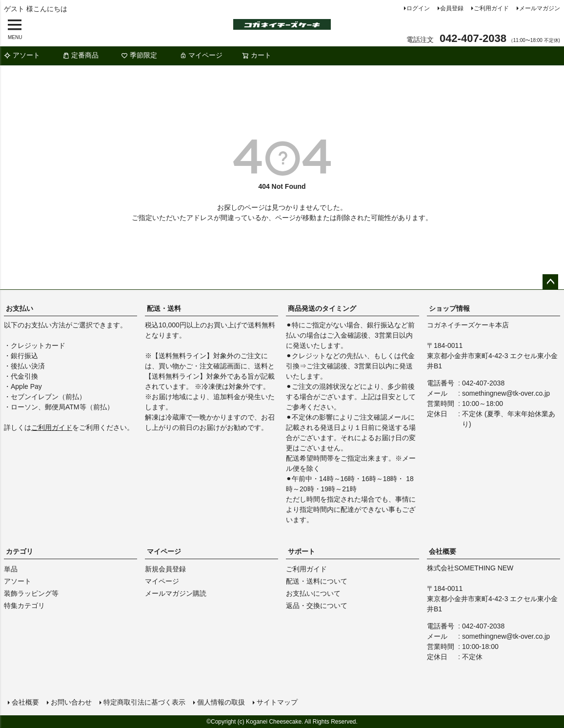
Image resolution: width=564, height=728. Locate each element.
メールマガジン (540, 8)
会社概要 (443, 551)
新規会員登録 (165, 569)
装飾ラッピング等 (31, 593)
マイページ (201, 55)
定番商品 (81, 55)
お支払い (20, 308)
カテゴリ (20, 551)
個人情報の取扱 (221, 702)
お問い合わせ (71, 702)
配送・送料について (317, 581)
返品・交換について (317, 606)
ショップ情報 (449, 308)
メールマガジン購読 (176, 593)
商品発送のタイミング (322, 308)
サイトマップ (277, 702)
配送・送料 (164, 308)
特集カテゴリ (24, 606)
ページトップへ (550, 282)
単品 (11, 569)
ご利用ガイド (491, 8)
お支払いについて (313, 593)
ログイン (418, 8)
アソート (22, 55)
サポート (302, 551)
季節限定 (139, 55)
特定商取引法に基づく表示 (144, 702)
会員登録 (452, 8)
